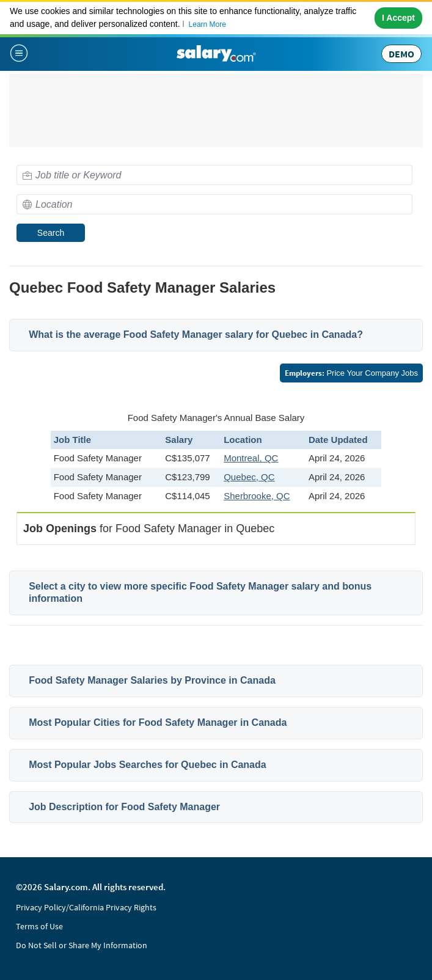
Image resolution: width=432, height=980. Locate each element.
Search (51, 233)
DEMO (401, 54)
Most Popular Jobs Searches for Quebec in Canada (148, 765)
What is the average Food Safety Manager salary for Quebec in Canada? (196, 335)
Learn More (207, 24)
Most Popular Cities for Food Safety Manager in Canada (158, 722)
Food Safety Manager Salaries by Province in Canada (152, 680)
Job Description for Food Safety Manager (124, 807)
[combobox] (214, 175)
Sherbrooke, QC (257, 496)
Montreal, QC (251, 458)
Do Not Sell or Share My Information (82, 945)
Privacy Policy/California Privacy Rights (86, 907)
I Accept (398, 18)
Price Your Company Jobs (351, 373)
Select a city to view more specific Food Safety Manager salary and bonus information (200, 593)
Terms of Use (39, 926)
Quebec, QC (249, 477)
